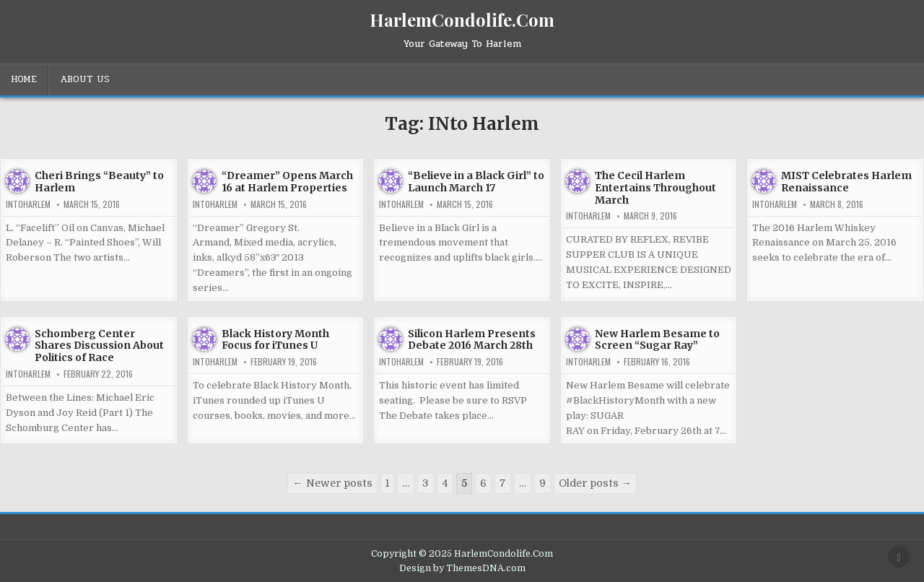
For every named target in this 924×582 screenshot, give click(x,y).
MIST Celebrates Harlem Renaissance (846, 182)
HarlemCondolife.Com (462, 19)
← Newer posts (332, 483)
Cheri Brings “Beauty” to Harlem (99, 182)
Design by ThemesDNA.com (462, 568)
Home (24, 79)
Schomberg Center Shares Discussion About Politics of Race (99, 346)
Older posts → (595, 483)
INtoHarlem (28, 204)
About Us (85, 79)
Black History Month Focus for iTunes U (275, 340)
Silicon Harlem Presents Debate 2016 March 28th (472, 340)
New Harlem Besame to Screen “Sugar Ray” (657, 340)
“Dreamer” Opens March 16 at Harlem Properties (287, 182)
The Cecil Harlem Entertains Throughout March (655, 188)
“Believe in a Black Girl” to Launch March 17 (476, 182)
